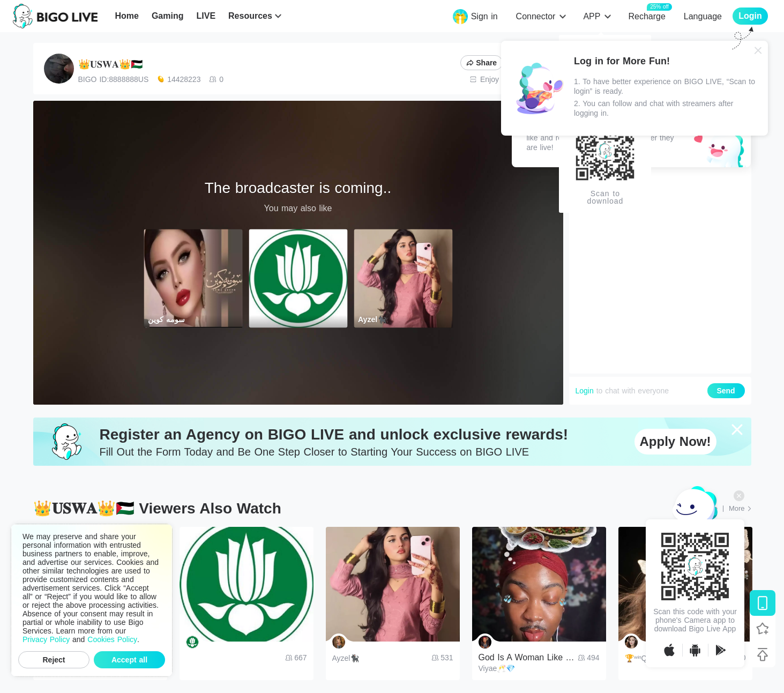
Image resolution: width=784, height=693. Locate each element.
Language (703, 16)
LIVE (206, 16)
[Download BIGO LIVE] (763, 603)
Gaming (168, 16)
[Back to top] (763, 654)
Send (726, 391)
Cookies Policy (112, 639)
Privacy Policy (46, 639)
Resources (250, 16)
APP (592, 16)
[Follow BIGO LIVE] (763, 629)
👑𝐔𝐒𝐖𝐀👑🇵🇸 (110, 64)
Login (585, 391)
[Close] (758, 50)
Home (126, 16)
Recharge (647, 16)
